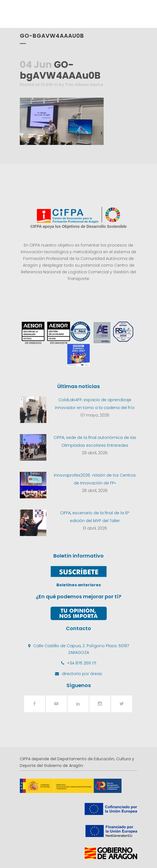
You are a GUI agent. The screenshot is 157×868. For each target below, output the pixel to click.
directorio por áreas (82, 674)
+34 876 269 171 (82, 663)
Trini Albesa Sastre (84, 85)
